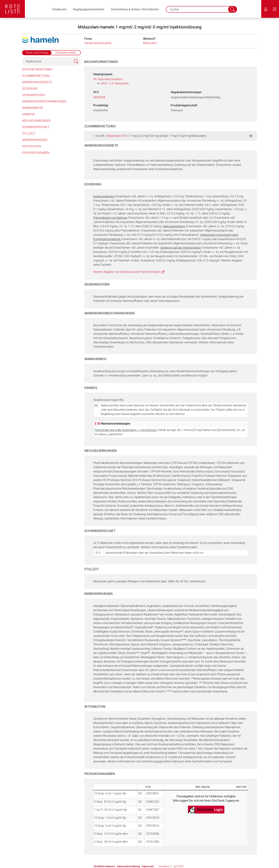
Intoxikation (31, 146)
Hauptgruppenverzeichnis (89, 9)
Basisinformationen (37, 69)
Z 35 (97, 424)
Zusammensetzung (36, 76)
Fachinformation (66, 53)
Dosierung (30, 89)
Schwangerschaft (36, 127)
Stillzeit (29, 133)
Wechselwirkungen (36, 121)
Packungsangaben (36, 153)
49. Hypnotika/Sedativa (108, 79)
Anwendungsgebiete (37, 82)
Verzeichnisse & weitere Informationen (135, 9)
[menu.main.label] (275, 9)
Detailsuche (59, 9)
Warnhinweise (33, 108)
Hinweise (29, 114)
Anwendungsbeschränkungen (44, 101)
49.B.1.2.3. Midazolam (115, 83)
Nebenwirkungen (35, 140)
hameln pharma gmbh (98, 43)
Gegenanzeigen (33, 95)
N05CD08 (99, 97)
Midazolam (150, 43)
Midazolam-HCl (116, 136)
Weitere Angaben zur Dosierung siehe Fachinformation (127, 272)
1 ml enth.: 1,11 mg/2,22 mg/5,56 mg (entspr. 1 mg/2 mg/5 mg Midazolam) (150, 136)
